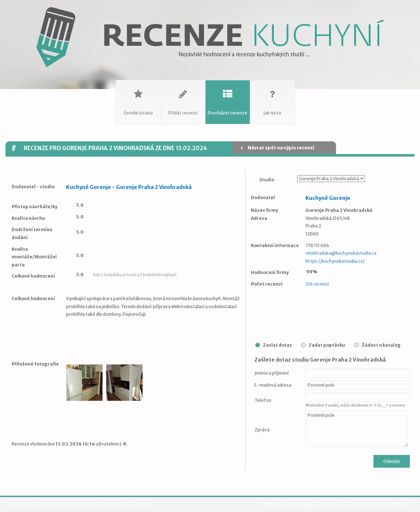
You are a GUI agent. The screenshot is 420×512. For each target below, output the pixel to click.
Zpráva (262, 430)
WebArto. (405, 505)
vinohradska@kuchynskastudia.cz (341, 253)
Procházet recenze (228, 98)
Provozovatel (86, 505)
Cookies (145, 505)
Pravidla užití (54, 505)
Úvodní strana (138, 98)
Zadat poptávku (327, 345)
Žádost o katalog (381, 345)
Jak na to (272, 98)
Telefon (263, 400)
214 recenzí (317, 284)
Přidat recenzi (183, 98)
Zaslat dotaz (277, 345)
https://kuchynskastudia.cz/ (335, 261)
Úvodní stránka (22, 505)
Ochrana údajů (119, 505)
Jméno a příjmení (272, 373)
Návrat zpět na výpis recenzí (277, 148)
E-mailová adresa (273, 385)
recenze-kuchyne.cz (297, 505)
